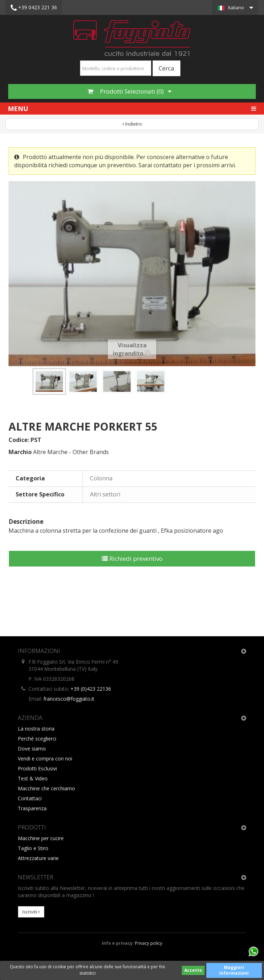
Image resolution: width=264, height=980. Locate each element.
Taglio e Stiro (33, 848)
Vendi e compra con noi (45, 758)
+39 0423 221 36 (34, 8)
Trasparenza (32, 808)
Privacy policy (149, 943)
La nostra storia (36, 729)
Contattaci (30, 798)
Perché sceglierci (37, 739)
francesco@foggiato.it (69, 699)
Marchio (20, 452)
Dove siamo (32, 749)
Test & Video (33, 778)
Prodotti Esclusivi (37, 768)
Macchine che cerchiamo (46, 788)
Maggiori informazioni (234, 970)
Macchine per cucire (41, 838)
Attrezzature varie (38, 858)
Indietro (132, 124)
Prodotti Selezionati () (130, 91)
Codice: (19, 440)
